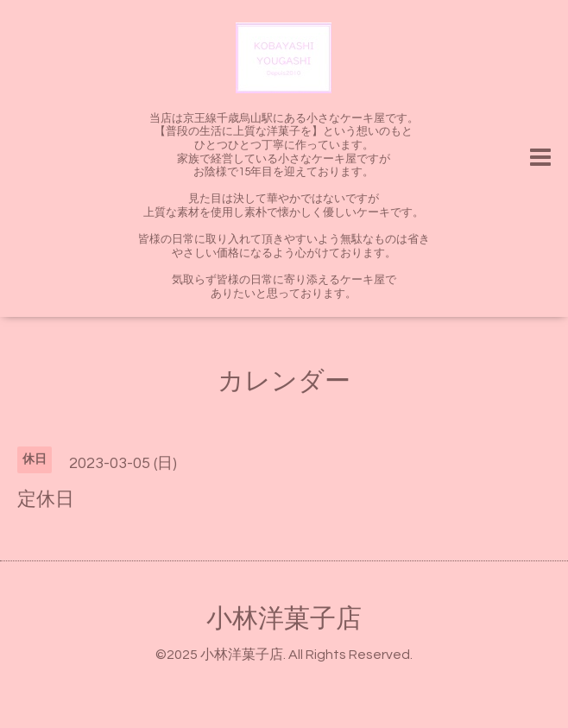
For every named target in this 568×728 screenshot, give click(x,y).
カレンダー (284, 381)
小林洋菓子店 (284, 619)
